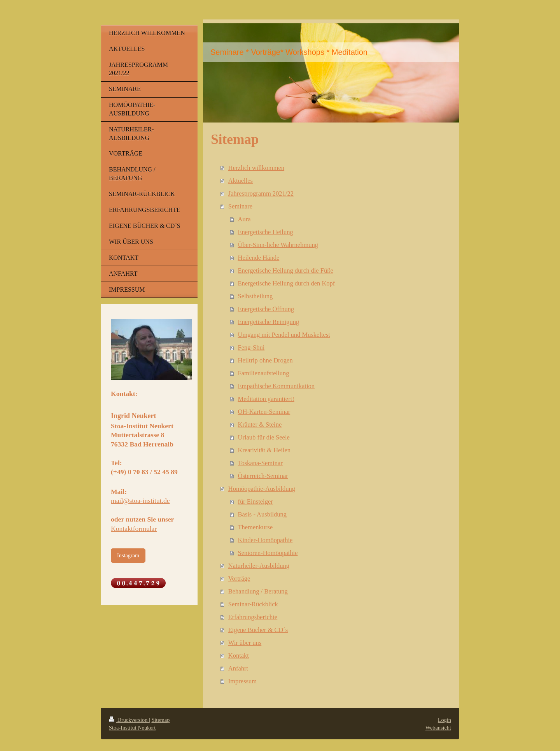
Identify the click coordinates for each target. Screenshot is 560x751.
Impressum (242, 681)
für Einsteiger (255, 502)
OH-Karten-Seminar (264, 412)
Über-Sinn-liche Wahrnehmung (278, 245)
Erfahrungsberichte (253, 617)
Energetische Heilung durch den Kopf (287, 283)
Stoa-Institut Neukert (132, 728)
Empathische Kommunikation (276, 386)
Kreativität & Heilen (264, 450)
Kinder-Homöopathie (265, 540)
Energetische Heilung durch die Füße (286, 270)
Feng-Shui (251, 347)
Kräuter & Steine (260, 425)
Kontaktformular (134, 529)
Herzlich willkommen (256, 168)
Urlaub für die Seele (264, 437)
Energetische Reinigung (269, 322)
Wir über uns (245, 643)
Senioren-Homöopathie (268, 553)
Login (444, 720)
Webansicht (438, 728)
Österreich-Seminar (263, 476)
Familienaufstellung (264, 373)
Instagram (128, 555)
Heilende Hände (259, 258)
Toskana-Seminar (260, 463)
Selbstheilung (255, 296)
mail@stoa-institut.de (140, 501)
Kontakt (239, 656)
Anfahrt (238, 668)
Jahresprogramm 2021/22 (261, 193)
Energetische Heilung (266, 232)
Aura (244, 219)
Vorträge (239, 579)
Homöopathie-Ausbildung (262, 489)
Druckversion (129, 720)
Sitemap (160, 720)
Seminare (240, 206)
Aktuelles (241, 181)
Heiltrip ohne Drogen (265, 360)
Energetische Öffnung (266, 309)
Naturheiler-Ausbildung (259, 566)
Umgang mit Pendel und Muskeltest (284, 335)
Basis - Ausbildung (262, 514)
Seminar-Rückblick (253, 604)
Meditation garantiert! (266, 399)
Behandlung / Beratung (258, 591)
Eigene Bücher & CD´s (258, 630)
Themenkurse (255, 527)
